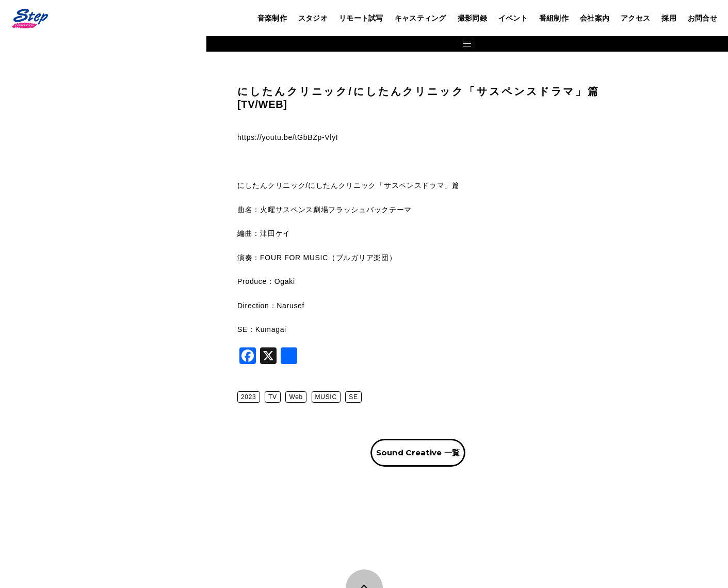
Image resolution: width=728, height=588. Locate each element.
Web (345, 397)
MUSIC (375, 397)
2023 (298, 397)
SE (403, 397)
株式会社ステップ (29, 18)
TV (322, 397)
